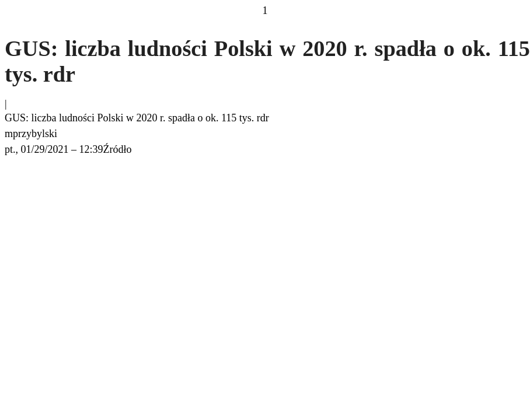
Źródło (118, 149)
